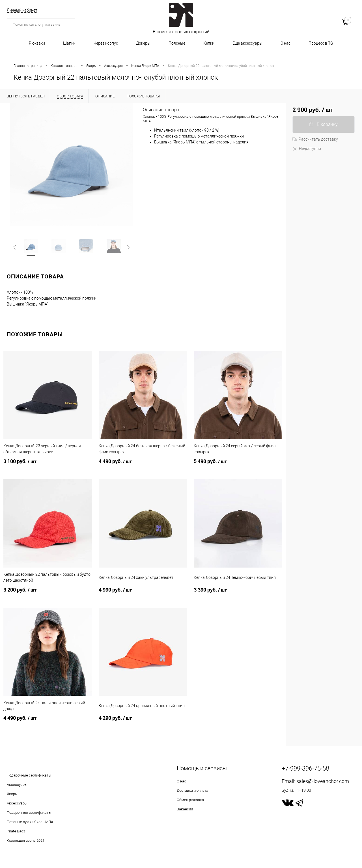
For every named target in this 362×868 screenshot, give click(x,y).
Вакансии (185, 810)
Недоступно (307, 149)
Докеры (143, 43)
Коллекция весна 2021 (26, 841)
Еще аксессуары (247, 43)
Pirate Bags (16, 832)
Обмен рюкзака (190, 800)
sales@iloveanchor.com (323, 782)
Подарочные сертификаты (29, 776)
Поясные (177, 43)
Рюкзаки (37, 43)
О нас (285, 43)
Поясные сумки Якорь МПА (30, 822)
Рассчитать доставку (315, 139)
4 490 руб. (143, 465)
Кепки (209, 43)
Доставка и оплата (192, 791)
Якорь (12, 794)
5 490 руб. (238, 465)
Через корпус (106, 43)
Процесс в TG (321, 43)
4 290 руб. (143, 722)
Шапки (69, 43)
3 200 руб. (48, 594)
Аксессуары (17, 785)
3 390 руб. (238, 594)
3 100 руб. (48, 465)
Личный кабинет (22, 10)
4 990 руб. (143, 594)
